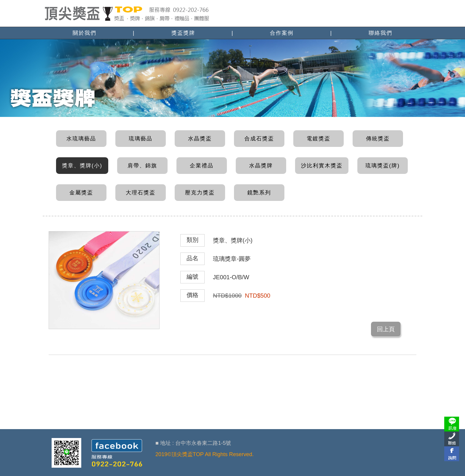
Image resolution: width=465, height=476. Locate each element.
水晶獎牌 (261, 166)
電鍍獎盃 (319, 139)
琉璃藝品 (141, 139)
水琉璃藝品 (81, 139)
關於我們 (85, 33)
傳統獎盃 (378, 139)
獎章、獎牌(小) (82, 166)
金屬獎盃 (81, 193)
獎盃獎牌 (183, 33)
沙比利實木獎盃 (322, 166)
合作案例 (282, 33)
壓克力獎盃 (200, 193)
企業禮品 (202, 166)
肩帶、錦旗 (142, 166)
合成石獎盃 (259, 139)
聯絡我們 (380, 33)
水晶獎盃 (200, 139)
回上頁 (386, 329)
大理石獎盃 (141, 193)
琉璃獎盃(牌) (383, 166)
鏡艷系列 (259, 193)
